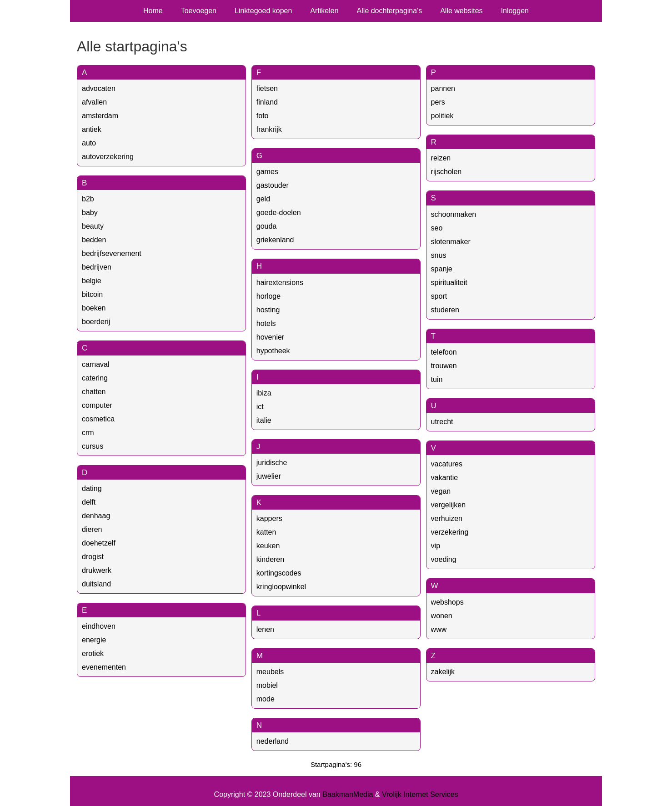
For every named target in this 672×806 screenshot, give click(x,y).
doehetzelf (99, 543)
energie (94, 640)
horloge (268, 296)
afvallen (94, 102)
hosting (268, 310)
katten (266, 532)
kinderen (270, 559)
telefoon (444, 352)
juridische (272, 463)
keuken (268, 546)
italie (264, 420)
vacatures (447, 464)
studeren (445, 310)
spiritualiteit (449, 283)
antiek (92, 129)
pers (438, 102)
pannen (443, 88)
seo (437, 228)
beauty (93, 226)
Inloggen (515, 11)
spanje (442, 269)
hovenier (270, 337)
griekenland (275, 240)
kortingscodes (279, 573)
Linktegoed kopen (263, 11)
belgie (92, 281)
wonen (442, 616)
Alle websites (461, 11)
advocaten (99, 88)
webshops (447, 602)
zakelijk (443, 672)
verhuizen (447, 518)
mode (266, 699)
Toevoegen (199, 11)
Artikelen (324, 11)
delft (89, 502)
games (267, 172)
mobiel (267, 685)
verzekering (450, 532)
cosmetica (98, 419)
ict (260, 407)
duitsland (96, 584)
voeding (444, 559)
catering (95, 378)
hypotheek (273, 351)
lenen (265, 629)
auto (89, 143)
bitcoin (92, 294)
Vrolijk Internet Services (420, 794)
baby (90, 213)
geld (263, 199)
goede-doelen (279, 213)
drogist (93, 557)
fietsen (267, 88)
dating (92, 488)
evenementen (104, 667)
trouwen (444, 366)
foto (263, 116)
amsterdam (100, 116)
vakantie (445, 478)
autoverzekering (108, 157)
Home (153, 11)
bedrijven (97, 267)
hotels (266, 323)
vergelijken (448, 505)
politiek (442, 116)
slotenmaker (451, 242)
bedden (94, 240)
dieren (92, 529)
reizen (441, 158)
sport (439, 296)
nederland (273, 741)
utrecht (442, 422)
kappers (269, 518)
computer (97, 405)
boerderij (96, 322)
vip (436, 546)
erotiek (93, 653)
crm (88, 433)
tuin (437, 379)
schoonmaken (454, 214)
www (439, 629)
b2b (88, 199)
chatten (94, 392)
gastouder (273, 185)
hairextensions (280, 283)
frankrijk (269, 129)
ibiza (264, 393)
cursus (93, 446)
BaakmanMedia (348, 794)
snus (439, 255)
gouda (267, 226)
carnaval (95, 364)
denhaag (96, 516)
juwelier (269, 476)
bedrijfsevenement (112, 253)
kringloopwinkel (281, 587)
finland (267, 102)
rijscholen (446, 172)
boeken (94, 308)
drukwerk (97, 570)
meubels (270, 672)
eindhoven (99, 626)
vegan (441, 491)
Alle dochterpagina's (390, 11)
